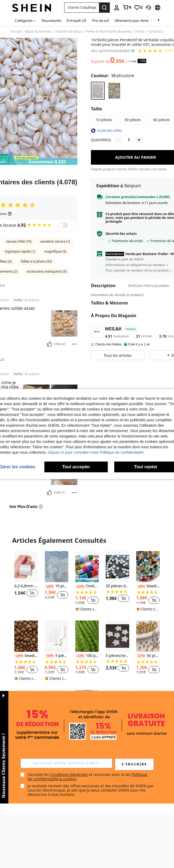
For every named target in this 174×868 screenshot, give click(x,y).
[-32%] (80, 656)
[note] (87, 581)
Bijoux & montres (38, 32)
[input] (66, 763)
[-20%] (141, 586)
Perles (140, 32)
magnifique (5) (55, 251)
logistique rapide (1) (20, 251)
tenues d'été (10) (19, 241)
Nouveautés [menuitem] (51, 21)
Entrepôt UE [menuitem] (77, 21)
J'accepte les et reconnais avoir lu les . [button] (88, 777)
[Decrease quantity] (118, 140)
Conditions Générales (69, 774)
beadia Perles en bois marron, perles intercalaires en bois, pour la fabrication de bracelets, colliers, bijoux (26, 656)
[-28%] (50, 586)
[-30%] (50, 656)
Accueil (16, 32)
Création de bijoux (68, 32)
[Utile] (49, 344)
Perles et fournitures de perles (108, 32)
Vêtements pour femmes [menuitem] (134, 21)
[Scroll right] (158, 20)
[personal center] (117, 8)
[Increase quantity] (139, 140)
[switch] (63, 225)
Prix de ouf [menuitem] (100, 21)
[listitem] (26, 580)
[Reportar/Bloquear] (74, 344)
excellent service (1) (55, 241)
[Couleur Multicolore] (113, 76)
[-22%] (80, 586)
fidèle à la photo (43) (36, 261)
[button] (82, 8)
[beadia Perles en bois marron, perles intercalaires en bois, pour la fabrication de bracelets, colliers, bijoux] (26, 636)
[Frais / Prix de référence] (126, 62)
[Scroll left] (152, 20)
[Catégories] (25, 20)
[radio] (98, 91)
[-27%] (141, 656)
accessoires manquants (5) (47, 271)
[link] (127, 7)
